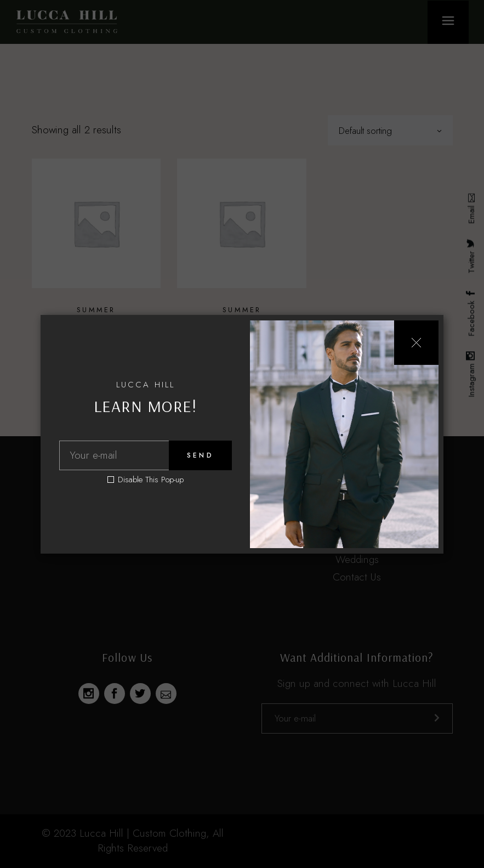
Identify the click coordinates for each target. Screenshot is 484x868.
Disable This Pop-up (151, 480)
